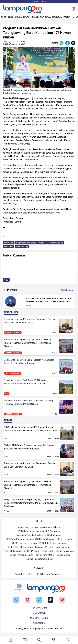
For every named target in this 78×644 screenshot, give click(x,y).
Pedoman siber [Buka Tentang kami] (39, 618)
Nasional (57, 17)
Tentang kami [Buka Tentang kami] (39, 608)
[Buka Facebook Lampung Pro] (16, 600)
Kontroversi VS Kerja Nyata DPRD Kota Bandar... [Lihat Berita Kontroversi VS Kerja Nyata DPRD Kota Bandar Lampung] (50, 299)
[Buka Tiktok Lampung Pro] (50, 600)
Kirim (6, 280)
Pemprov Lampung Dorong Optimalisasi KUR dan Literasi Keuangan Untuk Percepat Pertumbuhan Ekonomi (28, 343)
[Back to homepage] (22, 9)
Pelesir (35, 17)
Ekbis (11, 17)
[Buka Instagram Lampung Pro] (28, 600)
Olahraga (45, 17)
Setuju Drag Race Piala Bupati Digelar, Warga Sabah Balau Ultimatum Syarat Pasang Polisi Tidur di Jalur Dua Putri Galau (31, 503)
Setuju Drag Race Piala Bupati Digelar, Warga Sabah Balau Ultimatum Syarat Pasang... (29, 362)
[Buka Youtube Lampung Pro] (62, 600)
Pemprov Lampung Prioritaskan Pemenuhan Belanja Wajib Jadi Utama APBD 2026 (29, 321)
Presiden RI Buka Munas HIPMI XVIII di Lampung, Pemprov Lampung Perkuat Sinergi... (29, 402)
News (4, 17)
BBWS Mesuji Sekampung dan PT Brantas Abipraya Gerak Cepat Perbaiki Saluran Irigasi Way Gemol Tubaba (31, 429)
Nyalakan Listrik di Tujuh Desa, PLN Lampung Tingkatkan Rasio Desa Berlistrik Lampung (26, 382)
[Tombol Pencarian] (39, 640)
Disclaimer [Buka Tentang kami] (39, 613)
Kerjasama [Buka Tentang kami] (39, 623)
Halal (26, 17)
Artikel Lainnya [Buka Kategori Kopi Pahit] (67, 290)
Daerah (67, 17)
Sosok (18, 17)
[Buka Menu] (53, 640)
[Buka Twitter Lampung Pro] (39, 600)
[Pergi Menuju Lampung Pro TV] (68, 640)
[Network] (21, 575)
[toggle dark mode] (74, 9)
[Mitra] (27, 528)
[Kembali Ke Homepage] (10, 640)
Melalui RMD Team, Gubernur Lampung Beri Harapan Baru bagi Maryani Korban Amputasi (29, 447)
